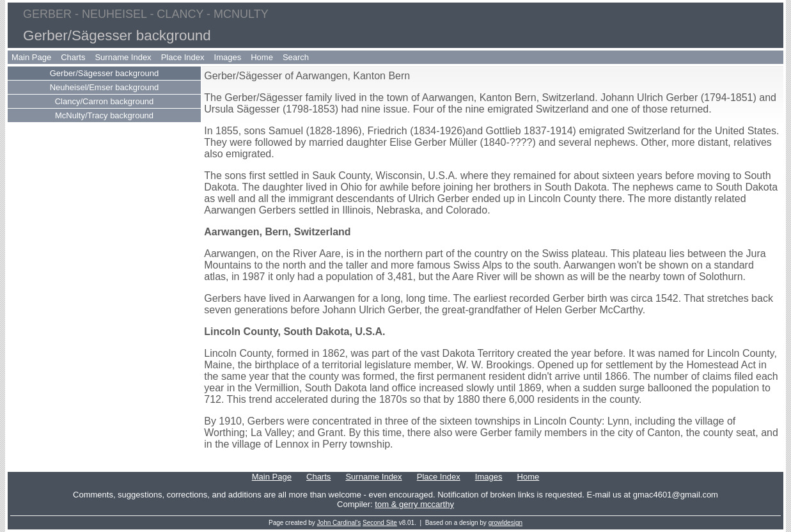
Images (228, 57)
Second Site (380, 523)
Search (296, 57)
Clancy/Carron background (105, 101)
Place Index (183, 57)
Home (262, 57)
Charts (73, 57)
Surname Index (123, 57)
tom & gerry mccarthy (414, 504)
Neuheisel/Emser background (105, 87)
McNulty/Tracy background (104, 115)
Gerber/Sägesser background (105, 73)
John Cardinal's (339, 523)
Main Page (31, 57)
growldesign (505, 523)
